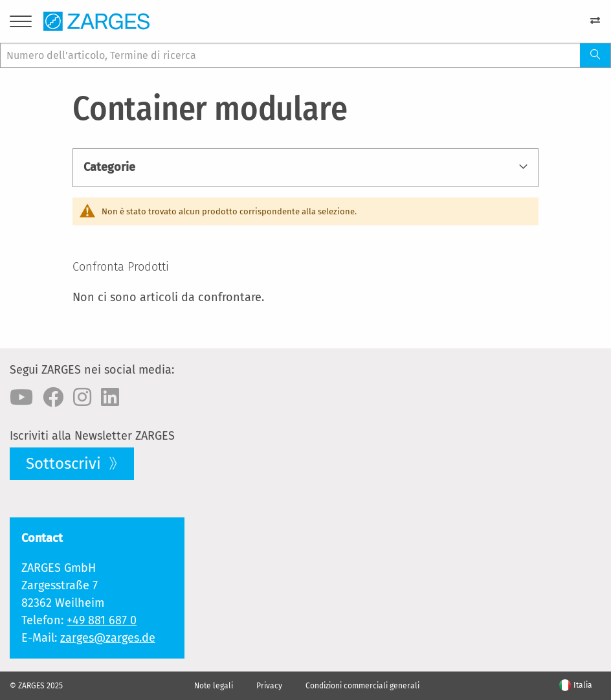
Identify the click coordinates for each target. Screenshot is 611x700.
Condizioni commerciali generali (362, 686)
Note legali (214, 686)
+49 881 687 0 (102, 620)
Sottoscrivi (65, 464)
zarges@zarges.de (108, 638)
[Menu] (21, 24)
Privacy (269, 686)
